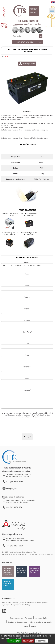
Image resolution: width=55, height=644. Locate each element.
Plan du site (29, 622)
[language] (53, 2)
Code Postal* (27, 332)
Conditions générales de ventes (17, 626)
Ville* (27, 344)
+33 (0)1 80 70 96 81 (15, 512)
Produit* (27, 262)
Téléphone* (27, 367)
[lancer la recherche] (41, 36)
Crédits (26, 630)
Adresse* (27, 320)
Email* (27, 378)
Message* (27, 390)
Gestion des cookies (16, 622)
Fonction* (27, 297)
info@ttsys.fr (11, 493)
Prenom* (27, 286)
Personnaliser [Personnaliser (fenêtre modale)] (42, 641)
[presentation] (18, 426)
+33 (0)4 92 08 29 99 (15, 486)
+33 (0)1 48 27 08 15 (15, 551)
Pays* (27, 355)
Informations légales (41, 622)
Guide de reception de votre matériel (40, 626)
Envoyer (27, 437)
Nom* (27, 274)
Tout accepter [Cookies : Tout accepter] (14, 641)
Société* (27, 309)
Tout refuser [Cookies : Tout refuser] (28, 641)
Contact (33, 630)
